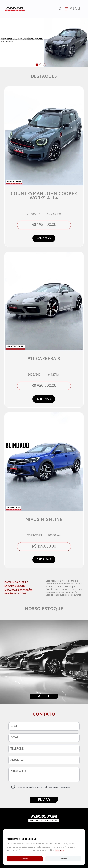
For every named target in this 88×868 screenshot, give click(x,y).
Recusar (63, 859)
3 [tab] (45, 65)
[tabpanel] (44, 42)
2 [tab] (41, 65)
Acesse (44, 696)
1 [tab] (37, 65)
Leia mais (59, 850)
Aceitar (25, 859)
